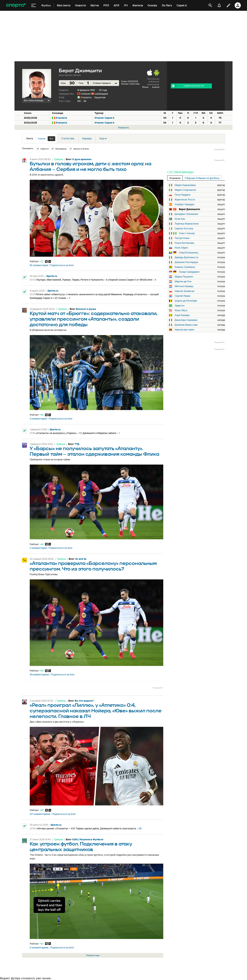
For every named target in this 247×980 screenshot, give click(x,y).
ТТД (77, 444)
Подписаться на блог (62, 265)
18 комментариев (39, 675)
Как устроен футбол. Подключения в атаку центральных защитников (81, 847)
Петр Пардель (183, 195)
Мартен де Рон (183, 282)
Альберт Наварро (184, 204)
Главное (42, 139)
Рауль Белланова (184, 243)
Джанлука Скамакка (186, 320)
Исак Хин (180, 219)
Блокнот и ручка (86, 309)
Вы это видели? (84, 701)
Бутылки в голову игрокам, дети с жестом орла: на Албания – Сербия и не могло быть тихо (91, 167)
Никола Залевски (184, 291)
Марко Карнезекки (185, 185)
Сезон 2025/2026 (129, 81)
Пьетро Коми (182, 238)
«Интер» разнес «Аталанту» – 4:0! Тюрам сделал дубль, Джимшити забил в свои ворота (86, 828)
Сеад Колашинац (189, 253)
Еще (103, 138)
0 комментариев (39, 948)
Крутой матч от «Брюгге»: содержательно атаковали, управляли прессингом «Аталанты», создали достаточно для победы (94, 319)
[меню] (34, 5)
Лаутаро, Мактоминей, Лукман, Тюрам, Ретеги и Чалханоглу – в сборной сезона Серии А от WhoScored (94, 280)
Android (156, 87)
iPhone (145, 87)
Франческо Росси (185, 200)
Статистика (68, 138)
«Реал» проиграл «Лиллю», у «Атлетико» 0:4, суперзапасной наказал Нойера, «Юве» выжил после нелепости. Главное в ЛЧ (96, 711)
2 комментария (38, 548)
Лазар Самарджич (189, 272)
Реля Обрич (181, 248)
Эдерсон (180, 306)
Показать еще (93, 955)
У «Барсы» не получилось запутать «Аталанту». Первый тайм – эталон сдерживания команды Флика (94, 451)
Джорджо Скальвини (186, 214)
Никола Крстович (184, 330)
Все (51, 139)
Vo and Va (81, 559)
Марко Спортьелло (185, 190)
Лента (41, 139)
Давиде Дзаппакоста (187, 257)
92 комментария (39, 265)
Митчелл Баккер (184, 286)
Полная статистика (130, 84)
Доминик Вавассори (186, 325)
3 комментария (38, 419)
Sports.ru (52, 276)
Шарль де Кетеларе (186, 301)
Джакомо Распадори (186, 262)
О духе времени (82, 159)
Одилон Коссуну (184, 229)
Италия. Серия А (104, 118)
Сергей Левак (182, 296)
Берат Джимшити (189, 209)
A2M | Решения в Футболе (88, 839)
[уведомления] (219, 5)
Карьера (87, 138)
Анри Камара (182, 315)
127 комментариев (40, 814)
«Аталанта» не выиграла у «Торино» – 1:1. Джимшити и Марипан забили (76, 433)
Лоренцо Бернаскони (187, 224)
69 (140, 828)
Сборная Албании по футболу (202, 178)
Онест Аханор (187, 233)
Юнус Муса (181, 310)
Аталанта (86, 97)
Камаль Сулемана (185, 267)
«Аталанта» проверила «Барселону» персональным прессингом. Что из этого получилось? (93, 566)
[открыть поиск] (210, 5)
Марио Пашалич (184, 277)
